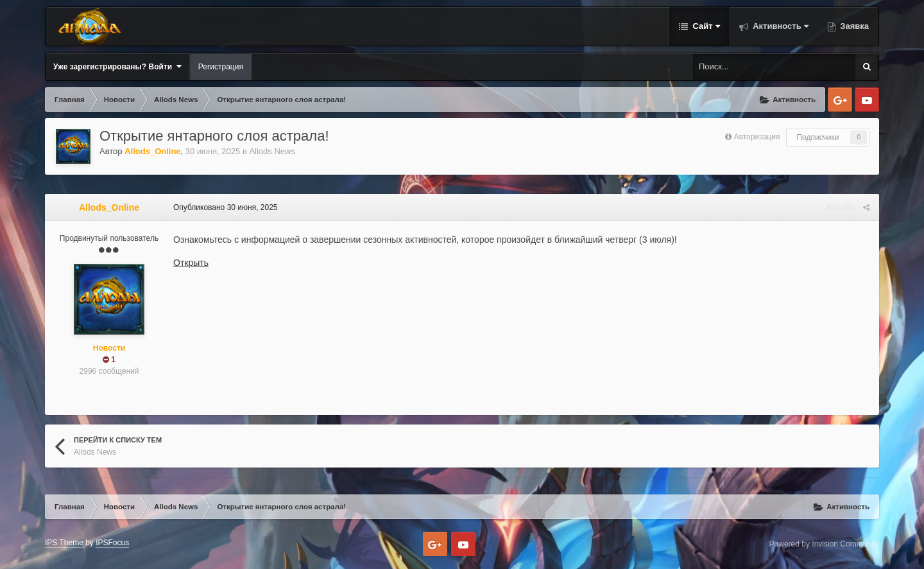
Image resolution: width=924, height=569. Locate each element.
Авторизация (757, 137)
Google (840, 100)
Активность (780, 26)
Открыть (191, 263)
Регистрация (221, 67)
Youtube (867, 100)
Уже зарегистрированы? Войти (117, 66)
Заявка (853, 26)
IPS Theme (64, 543)
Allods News (272, 151)
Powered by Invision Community (824, 544)
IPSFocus (112, 543)
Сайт (705, 26)
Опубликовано (226, 207)
